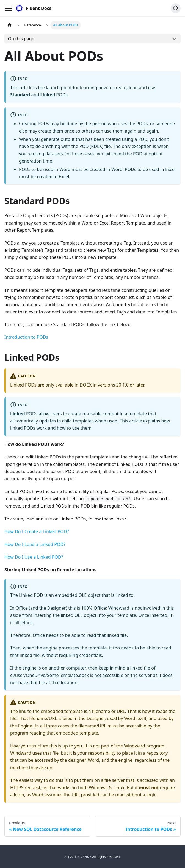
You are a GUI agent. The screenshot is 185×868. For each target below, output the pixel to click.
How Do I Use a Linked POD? (34, 557)
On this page (21, 39)
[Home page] (10, 25)
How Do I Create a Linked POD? (37, 531)
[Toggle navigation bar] (9, 8)
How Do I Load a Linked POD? (35, 544)
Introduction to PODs (26, 337)
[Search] (176, 8)
